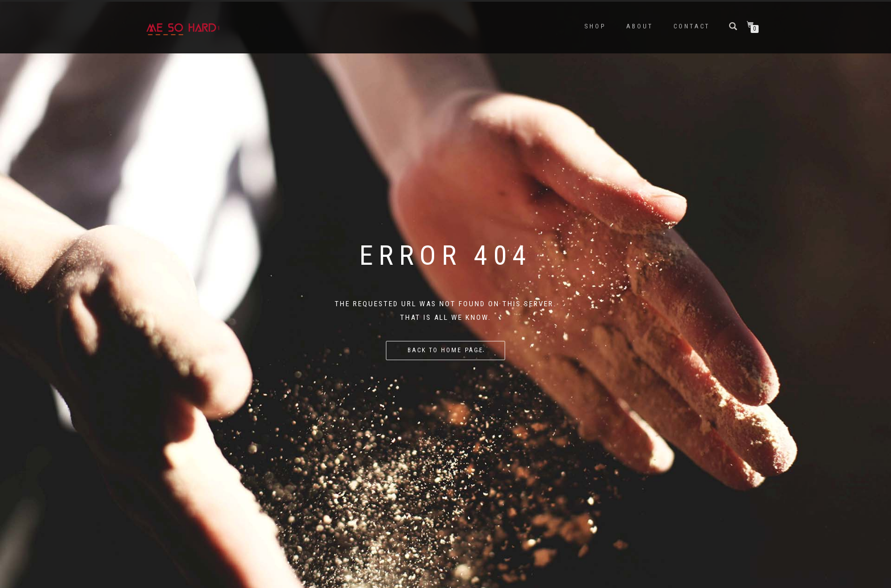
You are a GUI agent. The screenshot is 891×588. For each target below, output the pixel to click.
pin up (22, 1)
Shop (595, 26)
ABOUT (640, 26)
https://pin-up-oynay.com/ (8, 1)
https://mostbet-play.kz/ (16, 1)
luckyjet (2, 1)
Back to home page (445, 350)
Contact (692, 26)
